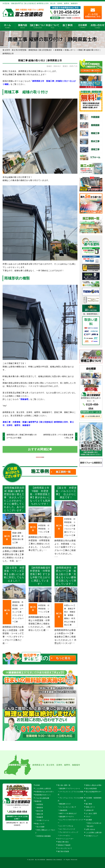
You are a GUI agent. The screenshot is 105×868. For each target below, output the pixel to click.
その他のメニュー (92, 836)
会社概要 (82, 26)
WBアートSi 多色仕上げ (68, 813)
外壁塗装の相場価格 (44, 836)
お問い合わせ (90, 829)
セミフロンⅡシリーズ (67, 829)
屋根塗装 (40, 808)
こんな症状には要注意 (43, 788)
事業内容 (23, 26)
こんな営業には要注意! (94, 832)
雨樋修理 (40, 817)
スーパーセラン (65, 836)
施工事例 (67, 26)
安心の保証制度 (91, 788)
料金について (53, 26)
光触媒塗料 (63, 810)
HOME (8, 26)
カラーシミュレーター (66, 839)
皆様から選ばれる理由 (94, 785)
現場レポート (90, 807)
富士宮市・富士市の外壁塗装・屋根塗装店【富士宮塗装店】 (46, 860)
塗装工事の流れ (38, 26)
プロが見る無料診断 (42, 798)
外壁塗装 (40, 804)
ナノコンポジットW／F (68, 807)
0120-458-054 (18, 812)
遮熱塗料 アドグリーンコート (70, 788)
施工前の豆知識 (63, 851)
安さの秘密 (41, 827)
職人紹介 (90, 826)
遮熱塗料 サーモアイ (67, 817)
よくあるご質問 (91, 813)
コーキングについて (65, 848)
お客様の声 (90, 810)
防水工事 (40, 811)
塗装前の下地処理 (64, 845)
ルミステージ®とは (66, 826)
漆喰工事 (40, 814)
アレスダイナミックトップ (69, 832)
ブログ (88, 817)
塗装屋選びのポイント (43, 795)
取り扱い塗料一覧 (64, 785)
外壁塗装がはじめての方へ (45, 792)
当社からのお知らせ (94, 823)
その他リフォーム (43, 820)
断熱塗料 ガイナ (65, 804)
